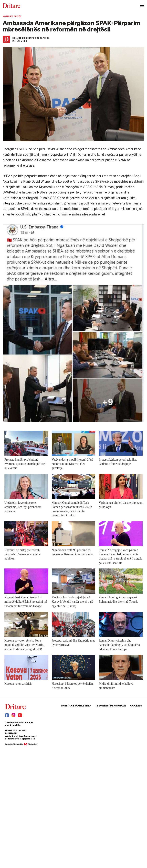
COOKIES (136, 706)
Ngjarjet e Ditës (12, 16)
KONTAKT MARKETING (76, 706)
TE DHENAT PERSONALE (110, 706)
